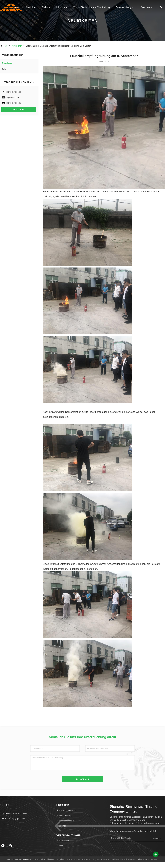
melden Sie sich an (156, 838)
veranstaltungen (125, 7)
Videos (46, 7)
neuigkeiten (17, 46)
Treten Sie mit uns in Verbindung (92, 7)
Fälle (4, 69)
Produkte (31, 7)
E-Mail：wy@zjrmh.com (14, 819)
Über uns (62, 7)
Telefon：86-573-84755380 (15, 813)
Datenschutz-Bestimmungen (19, 859)
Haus (16, 7)
